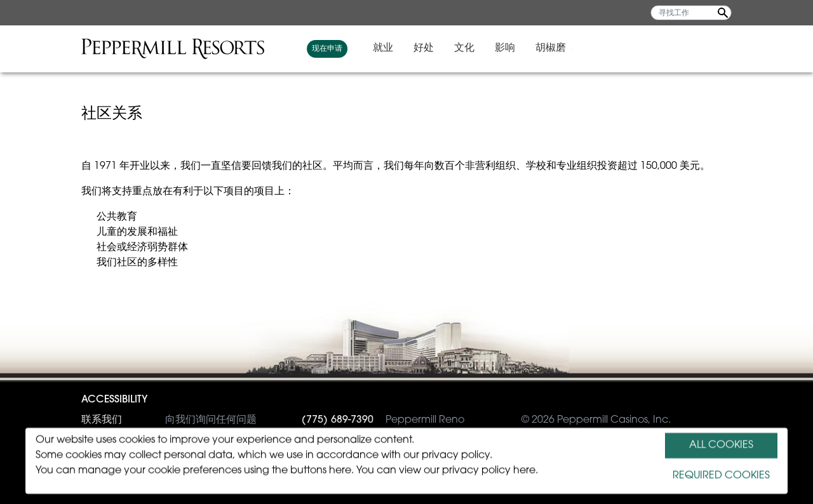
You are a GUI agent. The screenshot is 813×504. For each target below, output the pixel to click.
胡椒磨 (711, 48)
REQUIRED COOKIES (721, 476)
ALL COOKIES (721, 446)
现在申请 (488, 49)
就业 (544, 48)
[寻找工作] (691, 13)
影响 (666, 48)
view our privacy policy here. (468, 471)
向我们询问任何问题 (169, 420)
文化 (625, 48)
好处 (584, 48)
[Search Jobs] (723, 13)
